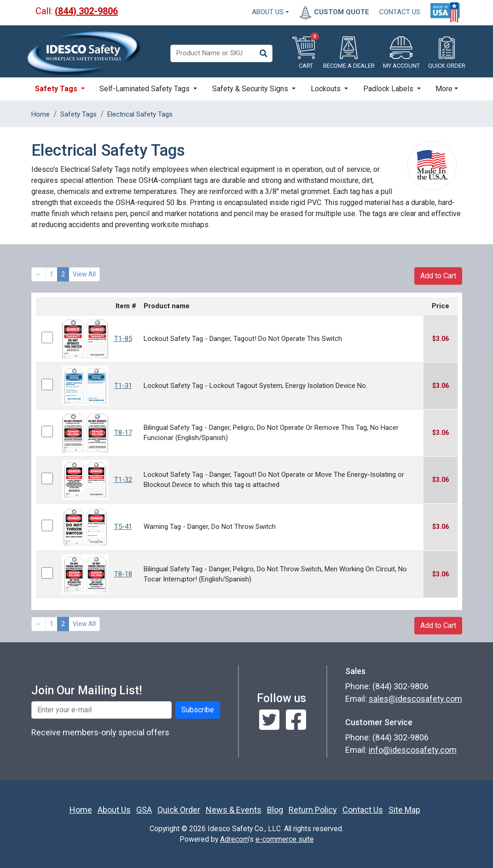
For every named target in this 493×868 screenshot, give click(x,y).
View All (84, 274)
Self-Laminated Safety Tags (145, 89)
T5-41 (123, 527)
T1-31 (123, 386)
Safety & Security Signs (251, 89)
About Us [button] (268, 12)
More (444, 89)
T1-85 (123, 339)
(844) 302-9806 (86, 11)
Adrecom (234, 839)
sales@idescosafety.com (415, 699)
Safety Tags (57, 89)
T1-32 (123, 480)
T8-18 (123, 574)
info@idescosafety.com (413, 750)
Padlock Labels (389, 89)
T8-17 (123, 433)
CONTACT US (400, 12)
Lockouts (327, 89)
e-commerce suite (285, 839)
